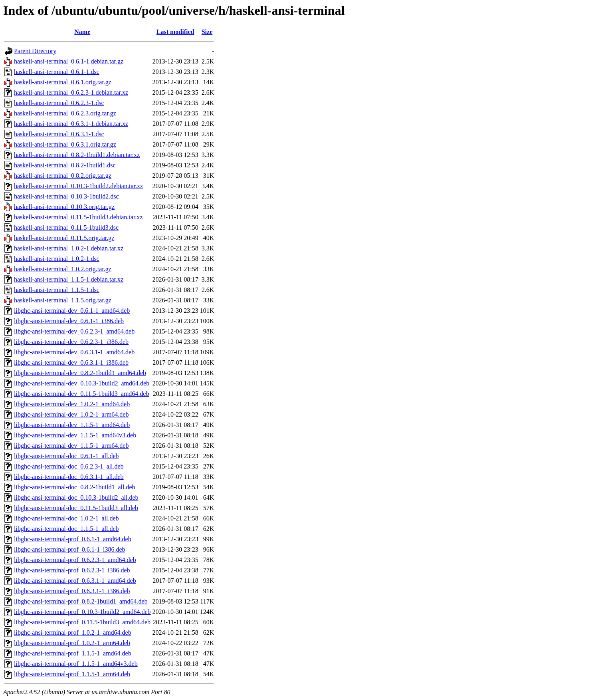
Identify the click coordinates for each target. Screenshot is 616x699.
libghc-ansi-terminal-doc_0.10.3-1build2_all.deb (76, 497)
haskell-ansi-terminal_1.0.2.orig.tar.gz (63, 269)
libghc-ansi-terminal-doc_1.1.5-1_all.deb (66, 529)
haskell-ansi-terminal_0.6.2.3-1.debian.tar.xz (71, 92)
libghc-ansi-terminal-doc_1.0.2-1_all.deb (66, 518)
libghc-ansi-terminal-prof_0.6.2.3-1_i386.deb (72, 570)
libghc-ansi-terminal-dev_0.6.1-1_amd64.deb (72, 311)
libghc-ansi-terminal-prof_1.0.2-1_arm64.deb (72, 643)
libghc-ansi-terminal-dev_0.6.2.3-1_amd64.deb (74, 331)
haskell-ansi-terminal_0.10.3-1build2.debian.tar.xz (78, 186)
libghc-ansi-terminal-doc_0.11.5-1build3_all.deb (76, 508)
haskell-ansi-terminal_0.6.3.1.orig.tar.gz (65, 144)
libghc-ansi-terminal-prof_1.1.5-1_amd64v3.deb (76, 664)
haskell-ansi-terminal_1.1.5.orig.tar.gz (63, 300)
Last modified (175, 32)
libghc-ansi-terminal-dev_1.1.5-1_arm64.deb (71, 446)
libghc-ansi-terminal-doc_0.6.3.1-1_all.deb (69, 477)
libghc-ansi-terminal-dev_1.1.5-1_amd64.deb (72, 425)
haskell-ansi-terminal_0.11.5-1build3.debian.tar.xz (78, 217)
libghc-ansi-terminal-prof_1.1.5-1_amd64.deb (73, 653)
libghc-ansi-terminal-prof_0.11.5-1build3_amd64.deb (82, 622)
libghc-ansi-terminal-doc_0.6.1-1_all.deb (66, 456)
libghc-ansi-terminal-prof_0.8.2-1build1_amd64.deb (81, 601)
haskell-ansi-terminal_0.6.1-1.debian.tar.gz (69, 61)
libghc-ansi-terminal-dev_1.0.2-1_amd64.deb (72, 404)
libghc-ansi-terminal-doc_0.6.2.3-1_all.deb (69, 466)
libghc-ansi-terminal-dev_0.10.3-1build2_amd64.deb (82, 383)
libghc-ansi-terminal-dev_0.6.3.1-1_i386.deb (71, 362)
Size (207, 32)
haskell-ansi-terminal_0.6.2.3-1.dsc (59, 103)
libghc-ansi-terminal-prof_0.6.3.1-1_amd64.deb (75, 581)
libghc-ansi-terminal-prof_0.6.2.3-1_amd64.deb (75, 560)
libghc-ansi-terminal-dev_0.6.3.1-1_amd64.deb (74, 352)
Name (82, 32)
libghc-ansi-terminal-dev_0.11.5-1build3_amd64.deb (81, 394)
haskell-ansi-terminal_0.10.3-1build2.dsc (66, 196)
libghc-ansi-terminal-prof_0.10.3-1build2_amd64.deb (82, 612)
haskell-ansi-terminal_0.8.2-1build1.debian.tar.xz (77, 155)
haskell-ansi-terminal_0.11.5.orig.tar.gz (64, 238)
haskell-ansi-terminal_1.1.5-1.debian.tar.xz (69, 279)
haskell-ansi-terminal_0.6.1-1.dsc (57, 72)
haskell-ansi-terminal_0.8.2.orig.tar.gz (63, 176)
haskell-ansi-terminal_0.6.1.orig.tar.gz (63, 82)
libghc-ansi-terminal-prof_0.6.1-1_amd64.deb (73, 539)
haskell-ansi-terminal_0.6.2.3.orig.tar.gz (65, 113)
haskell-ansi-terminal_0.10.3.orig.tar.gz (64, 207)
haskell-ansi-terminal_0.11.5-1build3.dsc (66, 227)
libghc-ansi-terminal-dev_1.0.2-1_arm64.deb (71, 414)
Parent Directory (35, 51)
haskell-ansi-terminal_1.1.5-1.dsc (57, 290)
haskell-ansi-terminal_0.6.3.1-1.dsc (59, 134)
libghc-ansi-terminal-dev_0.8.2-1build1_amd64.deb (80, 373)
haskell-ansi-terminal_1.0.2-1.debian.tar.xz (69, 248)
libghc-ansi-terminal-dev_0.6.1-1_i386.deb (69, 321)
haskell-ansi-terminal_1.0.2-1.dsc (57, 259)
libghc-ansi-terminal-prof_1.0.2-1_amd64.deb (73, 632)
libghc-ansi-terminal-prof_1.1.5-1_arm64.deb (72, 674)
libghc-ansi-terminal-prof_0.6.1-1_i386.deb (70, 549)
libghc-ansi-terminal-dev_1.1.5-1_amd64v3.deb (75, 435)
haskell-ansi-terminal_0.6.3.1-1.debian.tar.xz (71, 124)
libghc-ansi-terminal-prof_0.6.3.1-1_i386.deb (72, 591)
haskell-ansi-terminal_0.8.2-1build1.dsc (65, 165)
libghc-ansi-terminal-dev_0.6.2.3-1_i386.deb (71, 342)
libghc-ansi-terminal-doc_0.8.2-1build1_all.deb (74, 487)
